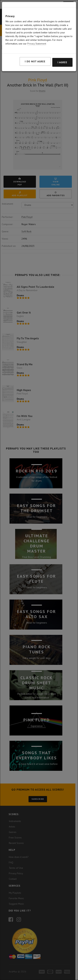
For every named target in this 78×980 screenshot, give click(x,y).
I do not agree (35, 61)
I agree (62, 62)
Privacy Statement (37, 44)
